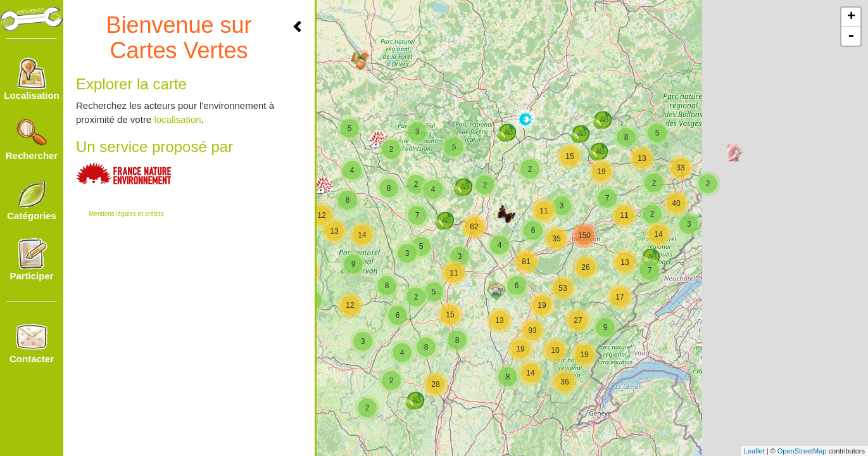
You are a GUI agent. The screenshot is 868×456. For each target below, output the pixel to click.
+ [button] (851, 17)
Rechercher (32, 139)
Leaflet (754, 451)
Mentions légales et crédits (126, 214)
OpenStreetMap (802, 451)
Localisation (32, 79)
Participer (31, 260)
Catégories (32, 199)
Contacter (32, 343)
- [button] (851, 36)
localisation (177, 119)
